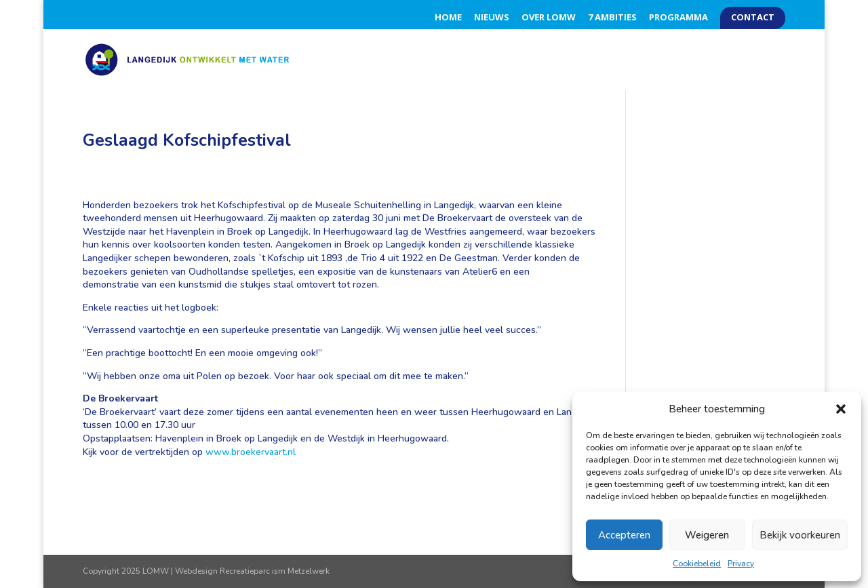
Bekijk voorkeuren (800, 535)
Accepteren (624, 535)
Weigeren (707, 535)
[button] (841, 409)
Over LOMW (549, 18)
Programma (678, 18)
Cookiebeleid (697, 564)
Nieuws (492, 18)
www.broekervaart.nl (251, 452)
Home (448, 18)
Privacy (741, 564)
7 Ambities (612, 18)
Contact (753, 18)
